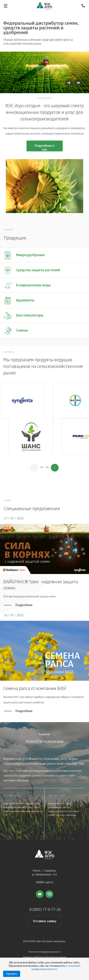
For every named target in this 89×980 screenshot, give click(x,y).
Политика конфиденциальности (44, 952)
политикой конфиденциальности (56, 967)
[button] (55, 468)
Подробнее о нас (44, 148)
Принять (12, 974)
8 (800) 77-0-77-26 (45, 910)
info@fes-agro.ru (44, 882)
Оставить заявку (45, 921)
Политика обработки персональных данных (44, 957)
